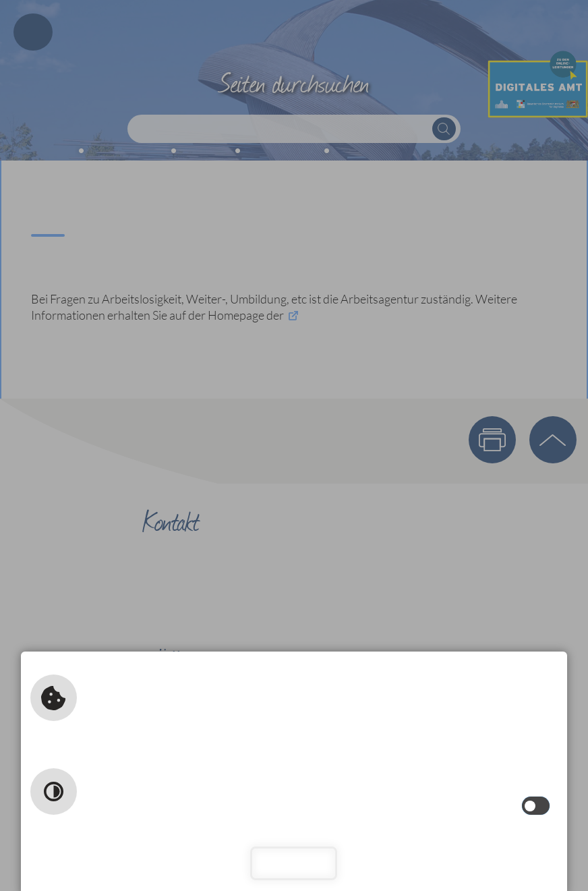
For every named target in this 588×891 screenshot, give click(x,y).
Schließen (294, 863)
